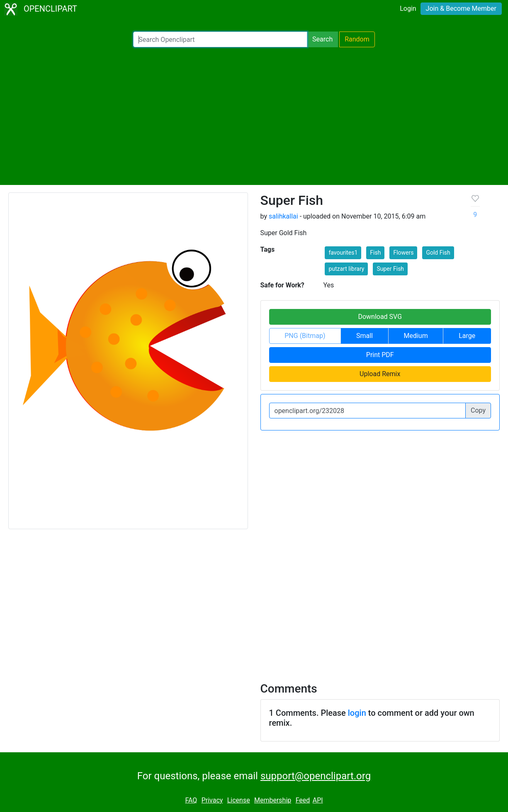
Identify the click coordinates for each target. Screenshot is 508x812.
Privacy (212, 800)
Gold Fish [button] (438, 253)
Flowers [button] (403, 253)
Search (322, 39)
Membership (273, 800)
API (318, 800)
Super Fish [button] (390, 269)
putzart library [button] (346, 269)
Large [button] (467, 336)
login (357, 713)
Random (357, 39)
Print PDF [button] (380, 355)
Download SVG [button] (380, 317)
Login (408, 9)
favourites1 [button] (343, 253)
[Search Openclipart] (220, 39)
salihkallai (283, 216)
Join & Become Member (461, 9)
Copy (478, 410)
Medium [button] (416, 336)
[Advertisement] (254, 116)
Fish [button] (375, 253)
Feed (303, 800)
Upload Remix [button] (380, 374)
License (239, 800)
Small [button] (365, 336)
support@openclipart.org (316, 776)
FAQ (191, 800)
